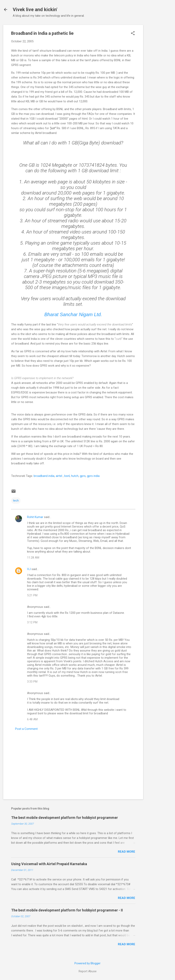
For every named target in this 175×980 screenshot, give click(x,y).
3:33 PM (32, 682)
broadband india (44, 476)
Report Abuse (88, 971)
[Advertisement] (159, 84)
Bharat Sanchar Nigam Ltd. (73, 314)
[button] (133, 34)
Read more (127, 852)
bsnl (67, 476)
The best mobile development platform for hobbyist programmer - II (67, 910)
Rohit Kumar (35, 517)
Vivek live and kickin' (35, 10)
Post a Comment (26, 729)
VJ (29, 569)
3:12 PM (32, 622)
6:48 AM (32, 719)
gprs (82, 476)
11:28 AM (33, 558)
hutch (75, 476)
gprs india (93, 476)
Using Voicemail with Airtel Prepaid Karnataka (49, 864)
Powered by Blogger (87, 963)
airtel (59, 476)
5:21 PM (32, 595)
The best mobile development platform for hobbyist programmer (65, 818)
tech (16, 501)
